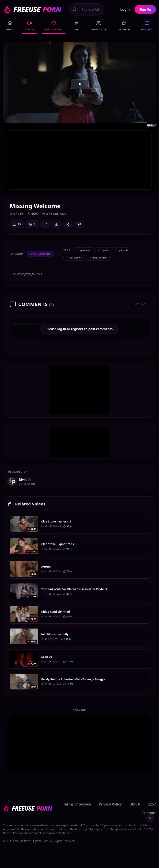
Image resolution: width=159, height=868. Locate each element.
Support (149, 813)
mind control (98, 258)
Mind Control (41, 254)
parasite (122, 250)
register (77, 329)
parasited (84, 250)
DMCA (135, 804)
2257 (152, 804)
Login (125, 9)
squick (103, 250)
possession (74, 258)
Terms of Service (77, 804)
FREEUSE (32, 9)
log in (62, 329)
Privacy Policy (110, 804)
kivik (25, 480)
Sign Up (145, 9)
